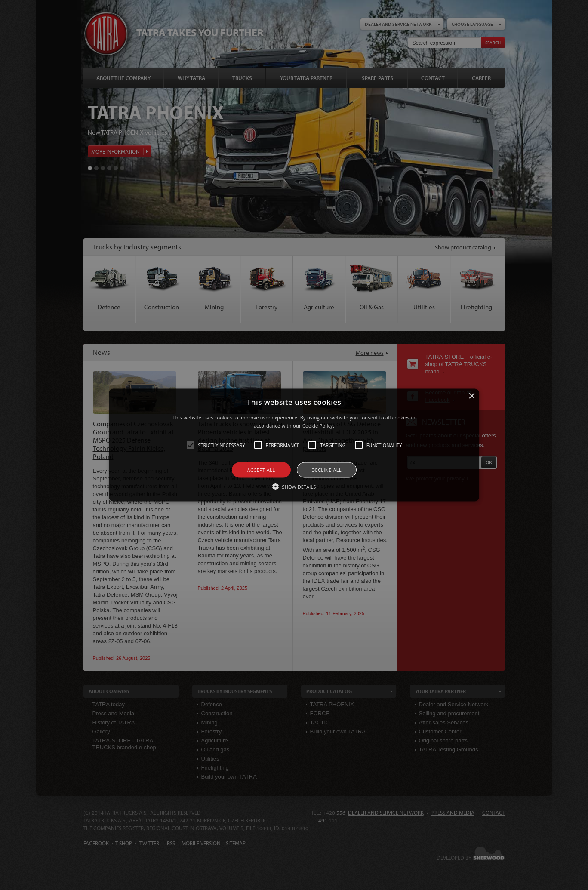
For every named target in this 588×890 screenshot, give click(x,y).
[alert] (294, 445)
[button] (294, 445)
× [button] (472, 396)
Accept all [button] (261, 470)
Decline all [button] (326, 470)
